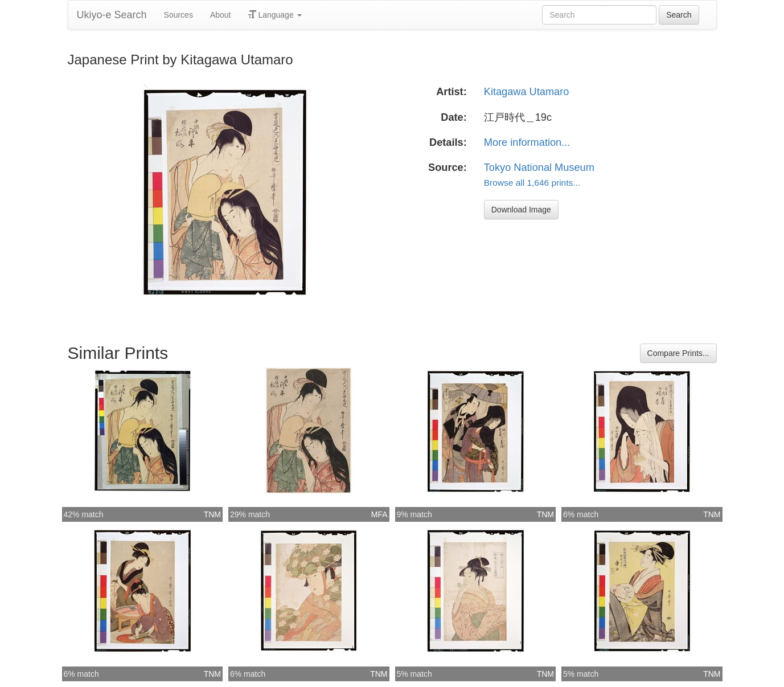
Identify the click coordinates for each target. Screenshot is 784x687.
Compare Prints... (678, 353)
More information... (527, 142)
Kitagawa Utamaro (527, 92)
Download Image (521, 210)
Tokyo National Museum (539, 167)
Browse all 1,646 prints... (532, 183)
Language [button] (275, 15)
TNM (212, 514)
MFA (379, 514)
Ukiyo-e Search (112, 15)
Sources (178, 15)
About (221, 15)
